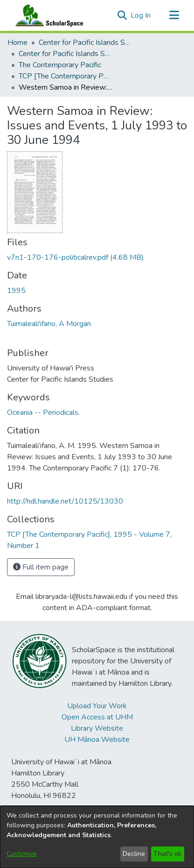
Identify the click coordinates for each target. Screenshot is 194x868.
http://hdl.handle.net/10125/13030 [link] (65, 501)
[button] (122, 15)
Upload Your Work (97, 706)
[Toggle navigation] (174, 15)
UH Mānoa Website (97, 740)
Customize (22, 854)
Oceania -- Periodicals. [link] (43, 413)
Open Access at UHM (97, 717)
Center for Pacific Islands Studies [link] (85, 43)
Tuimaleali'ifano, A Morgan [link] (49, 324)
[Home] (47, 15)
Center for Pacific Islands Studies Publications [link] (65, 54)
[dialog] (97, 837)
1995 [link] (16, 291)
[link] (75, 257)
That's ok (167, 854)
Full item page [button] (41, 567)
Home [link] (17, 43)
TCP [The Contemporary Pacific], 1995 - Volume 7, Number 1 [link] (65, 76)
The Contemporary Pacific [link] (60, 65)
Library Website (97, 728)
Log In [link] (141, 15)
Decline (134, 854)
